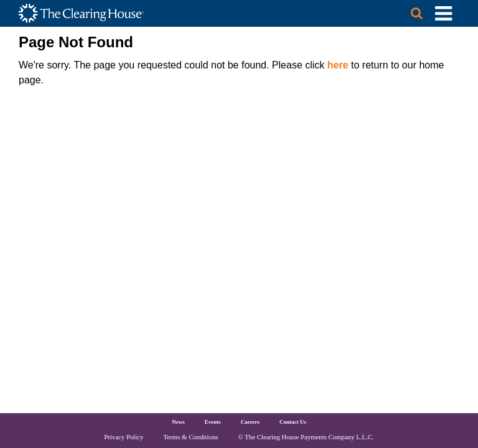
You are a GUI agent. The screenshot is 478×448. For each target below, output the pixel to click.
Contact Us (293, 422)
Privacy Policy (124, 437)
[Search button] (411, 13)
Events (213, 422)
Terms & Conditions (191, 437)
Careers (250, 422)
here (338, 65)
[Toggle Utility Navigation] (443, 13)
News (178, 422)
